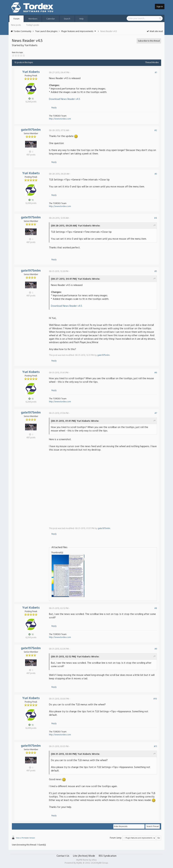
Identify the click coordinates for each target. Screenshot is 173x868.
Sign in (160, 7)
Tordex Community (22, 31)
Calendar (51, 19)
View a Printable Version (25, 838)
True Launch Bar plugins (46, 31)
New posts (16, 25)
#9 (156, 649)
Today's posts (33, 25)
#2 (156, 130)
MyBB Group (102, 863)
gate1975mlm (31, 130)
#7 (156, 413)
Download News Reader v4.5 (65, 99)
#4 (156, 218)
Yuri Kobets (31, 72)
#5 (156, 271)
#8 (156, 608)
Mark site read (155, 31)
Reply (54, 108)
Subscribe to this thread (149, 41)
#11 (155, 746)
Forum (16, 19)
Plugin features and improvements (77, 31)
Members (33, 19)
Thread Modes (152, 63)
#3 (156, 174)
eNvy (94, 860)
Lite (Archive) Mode (84, 856)
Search (67, 19)
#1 (156, 73)
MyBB (79, 863)
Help (81, 19)
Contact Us (63, 856)
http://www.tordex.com (60, 119)
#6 (156, 373)
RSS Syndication (108, 856)
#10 (155, 699)
